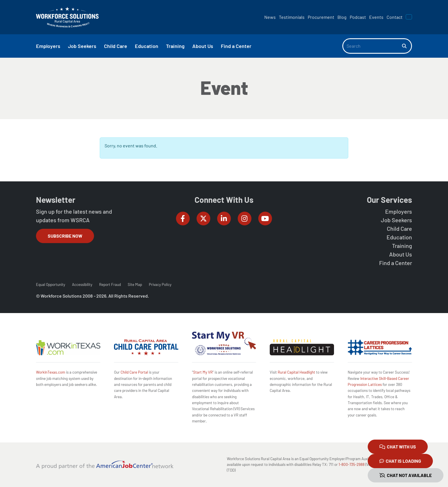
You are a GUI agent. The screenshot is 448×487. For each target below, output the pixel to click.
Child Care (399, 229)
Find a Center (396, 263)
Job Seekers (396, 220)
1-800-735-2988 (352, 464)
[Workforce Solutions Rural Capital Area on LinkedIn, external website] (224, 219)
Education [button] (147, 46)
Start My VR (203, 372)
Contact (395, 17)
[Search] (372, 46)
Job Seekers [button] (82, 46)
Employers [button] (48, 46)
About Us (401, 254)
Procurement (321, 17)
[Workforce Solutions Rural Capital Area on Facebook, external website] (183, 219)
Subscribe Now (65, 236)
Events (376, 17)
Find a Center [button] (236, 46)
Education (399, 237)
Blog (342, 17)
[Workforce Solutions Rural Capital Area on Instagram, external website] (245, 219)
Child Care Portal (134, 372)
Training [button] (175, 46)
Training (402, 246)
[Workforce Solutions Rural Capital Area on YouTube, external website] (265, 219)
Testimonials (292, 17)
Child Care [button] (116, 46)
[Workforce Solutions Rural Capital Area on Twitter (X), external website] (203, 219)
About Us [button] (203, 46)
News (270, 17)
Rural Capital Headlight (296, 372)
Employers (399, 211)
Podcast (358, 17)
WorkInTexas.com (51, 372)
